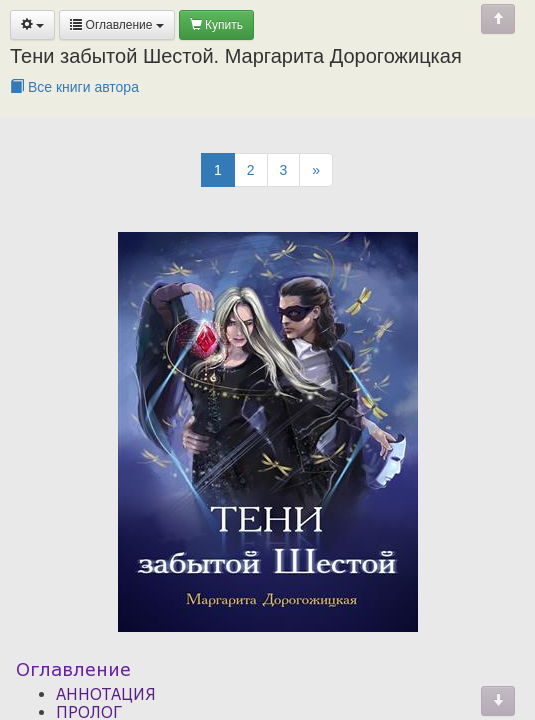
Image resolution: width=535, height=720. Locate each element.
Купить (216, 25)
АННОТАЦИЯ (106, 694)
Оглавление (117, 25)
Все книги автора (74, 87)
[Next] (316, 170)
